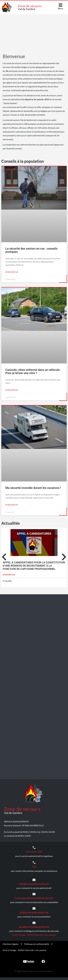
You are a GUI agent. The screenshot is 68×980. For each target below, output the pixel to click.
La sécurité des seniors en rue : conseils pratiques (31, 250)
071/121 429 (34, 852)
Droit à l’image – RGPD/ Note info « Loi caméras (34, 935)
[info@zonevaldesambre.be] (34, 880)
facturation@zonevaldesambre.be (34, 898)
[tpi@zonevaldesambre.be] (34, 908)
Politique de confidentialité (37, 944)
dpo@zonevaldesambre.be (34, 927)
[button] (4, 557)
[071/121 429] (34, 848)
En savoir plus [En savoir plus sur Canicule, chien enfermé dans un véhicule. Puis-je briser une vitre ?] (12, 390)
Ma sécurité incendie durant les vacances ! (33, 488)
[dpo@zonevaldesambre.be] (34, 923)
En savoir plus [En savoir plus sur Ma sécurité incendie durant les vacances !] (12, 505)
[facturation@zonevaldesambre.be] (34, 894)
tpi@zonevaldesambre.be (34, 912)
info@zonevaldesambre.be (34, 884)
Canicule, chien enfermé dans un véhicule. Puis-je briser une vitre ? (33, 371)
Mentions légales (11, 944)
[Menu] (60, 5)
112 (34, 867)
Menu (60, 8)
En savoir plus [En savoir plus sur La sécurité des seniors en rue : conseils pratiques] (12, 272)
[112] (34, 863)
